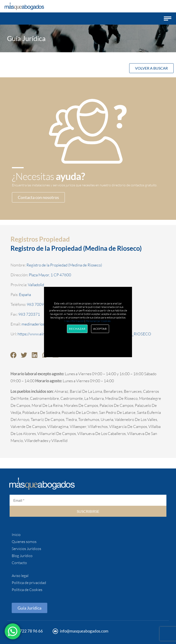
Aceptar (100, 329)
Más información (74, 321)
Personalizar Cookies (98, 321)
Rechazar (77, 329)
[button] (168, 19)
